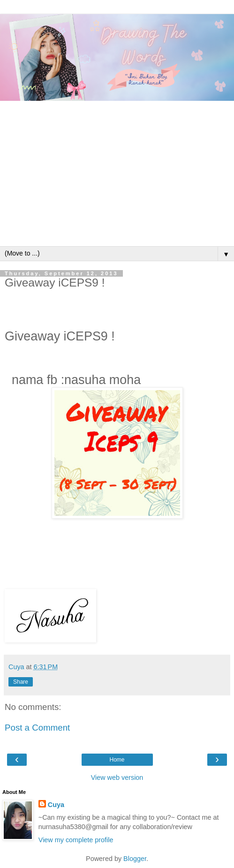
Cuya (56, 805)
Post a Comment (37, 728)
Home (117, 760)
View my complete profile (76, 840)
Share (21, 682)
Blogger (135, 859)
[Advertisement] (117, 176)
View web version (117, 777)
